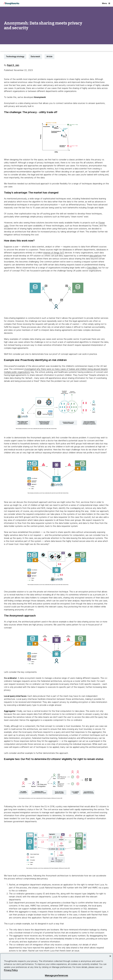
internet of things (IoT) (54, 253)
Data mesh (35, 56)
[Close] (110, 956)
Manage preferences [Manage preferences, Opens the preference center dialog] (56, 975)
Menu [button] (106, 3)
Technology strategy (15, 56)
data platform (96, 256)
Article (49, 56)
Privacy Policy (11, 970)
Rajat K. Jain (13, 65)
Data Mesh (92, 268)
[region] (56, 967)
